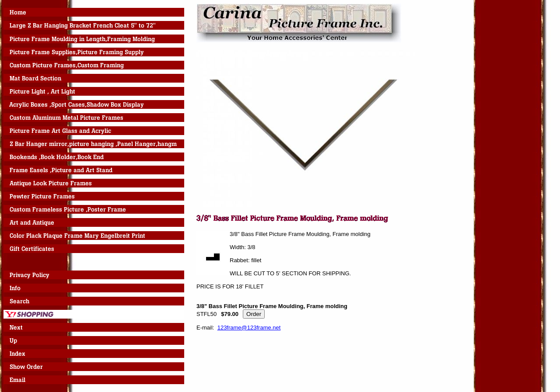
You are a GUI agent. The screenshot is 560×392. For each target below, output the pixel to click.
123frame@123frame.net (249, 328)
